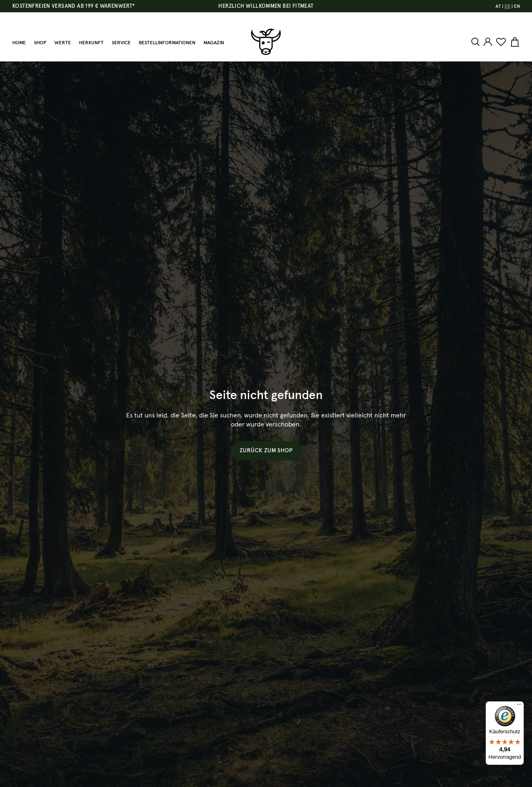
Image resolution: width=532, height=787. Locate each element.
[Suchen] (477, 42)
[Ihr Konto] (488, 42)
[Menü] (519, 706)
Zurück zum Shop (266, 451)
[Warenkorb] (514, 42)
